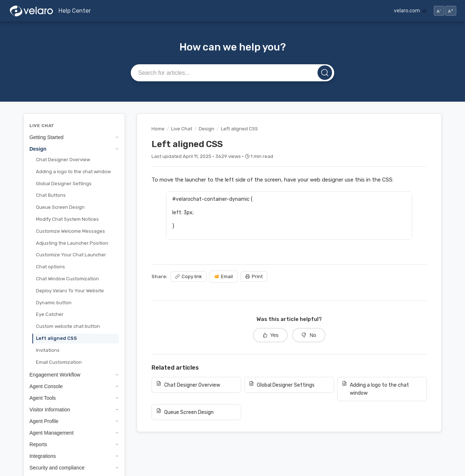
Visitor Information (74, 410)
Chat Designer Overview (63, 160)
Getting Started (74, 137)
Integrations (74, 456)
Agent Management (74, 433)
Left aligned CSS (56, 338)
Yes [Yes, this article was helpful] (270, 335)
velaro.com (410, 11)
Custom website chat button (68, 326)
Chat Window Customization (67, 279)
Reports (74, 444)
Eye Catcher (50, 314)
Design (74, 149)
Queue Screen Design (60, 207)
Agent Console (74, 386)
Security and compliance (74, 468)
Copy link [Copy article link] (189, 276)
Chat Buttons (51, 195)
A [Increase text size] (451, 11)
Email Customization (59, 362)
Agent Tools (74, 398)
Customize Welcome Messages (70, 231)
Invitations (48, 350)
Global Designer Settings (64, 184)
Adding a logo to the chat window (73, 172)
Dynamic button (54, 303)
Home (158, 129)
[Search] (325, 73)
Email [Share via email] (224, 276)
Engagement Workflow (74, 375)
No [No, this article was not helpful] (309, 335)
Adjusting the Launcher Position (72, 243)
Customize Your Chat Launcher (71, 255)
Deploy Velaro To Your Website (70, 291)
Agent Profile (74, 421)
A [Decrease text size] (439, 11)
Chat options (50, 267)
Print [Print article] (254, 276)
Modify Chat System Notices (67, 219)
